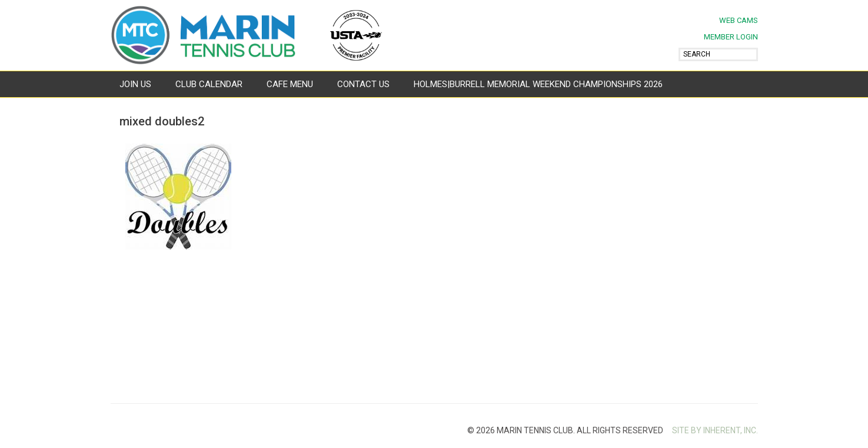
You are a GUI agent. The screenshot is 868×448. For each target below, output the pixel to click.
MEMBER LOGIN (731, 37)
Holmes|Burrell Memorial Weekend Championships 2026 (538, 84)
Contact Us (363, 84)
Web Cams (739, 20)
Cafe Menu (290, 84)
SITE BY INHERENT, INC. (715, 430)
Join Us (135, 84)
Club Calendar (209, 84)
